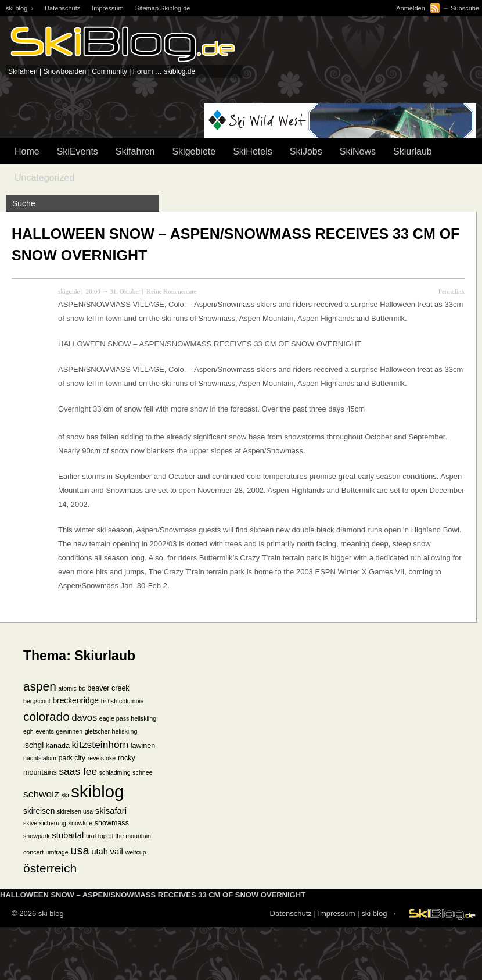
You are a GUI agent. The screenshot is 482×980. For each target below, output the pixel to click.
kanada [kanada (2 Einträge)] (58, 746)
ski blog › (19, 8)
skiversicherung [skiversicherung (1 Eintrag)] (45, 823)
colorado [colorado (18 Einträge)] (46, 716)
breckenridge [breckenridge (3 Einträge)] (75, 701)
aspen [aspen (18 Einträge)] (40, 686)
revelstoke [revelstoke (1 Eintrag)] (102, 758)
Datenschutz (62, 8)
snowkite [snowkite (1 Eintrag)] (80, 823)
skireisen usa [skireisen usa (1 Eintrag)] (75, 811)
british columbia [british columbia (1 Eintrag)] (123, 701)
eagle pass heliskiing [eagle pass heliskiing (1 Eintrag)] (128, 718)
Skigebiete (194, 151)
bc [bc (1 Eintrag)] (82, 688)
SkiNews (358, 151)
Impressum (107, 8)
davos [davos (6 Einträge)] (84, 717)
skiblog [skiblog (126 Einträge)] (97, 791)
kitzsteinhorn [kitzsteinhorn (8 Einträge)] (100, 745)
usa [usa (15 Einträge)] (80, 850)
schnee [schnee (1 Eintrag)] (142, 772)
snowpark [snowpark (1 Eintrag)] (37, 836)
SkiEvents (78, 151)
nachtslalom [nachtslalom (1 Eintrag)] (40, 758)
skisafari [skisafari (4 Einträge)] (111, 811)
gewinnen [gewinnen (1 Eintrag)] (69, 731)
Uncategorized (44, 178)
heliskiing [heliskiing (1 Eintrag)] (125, 731)
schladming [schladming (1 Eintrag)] (115, 772)
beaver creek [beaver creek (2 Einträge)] (108, 688)
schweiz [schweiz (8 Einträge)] (41, 794)
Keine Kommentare (171, 291)
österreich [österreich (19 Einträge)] (50, 868)
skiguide (69, 291)
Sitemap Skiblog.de (163, 8)
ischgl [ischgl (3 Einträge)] (33, 745)
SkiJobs (306, 151)
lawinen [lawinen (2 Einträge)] (143, 746)
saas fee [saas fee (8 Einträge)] (78, 771)
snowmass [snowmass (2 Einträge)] (112, 823)
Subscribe (465, 8)
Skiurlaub (413, 151)
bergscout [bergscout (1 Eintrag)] (37, 701)
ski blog (374, 913)
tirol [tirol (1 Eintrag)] (91, 836)
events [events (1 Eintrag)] (44, 731)
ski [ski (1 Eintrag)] (65, 795)
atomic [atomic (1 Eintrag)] (67, 688)
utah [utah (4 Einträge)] (100, 852)
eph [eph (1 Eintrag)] (28, 731)
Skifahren (135, 151)
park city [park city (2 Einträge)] (72, 758)
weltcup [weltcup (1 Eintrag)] (135, 852)
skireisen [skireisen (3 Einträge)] (39, 811)
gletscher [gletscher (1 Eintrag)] (97, 731)
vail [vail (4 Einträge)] (117, 852)
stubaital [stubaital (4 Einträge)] (68, 835)
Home (27, 151)
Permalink (452, 291)
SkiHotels (253, 151)
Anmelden (411, 8)
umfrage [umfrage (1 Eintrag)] (57, 852)
